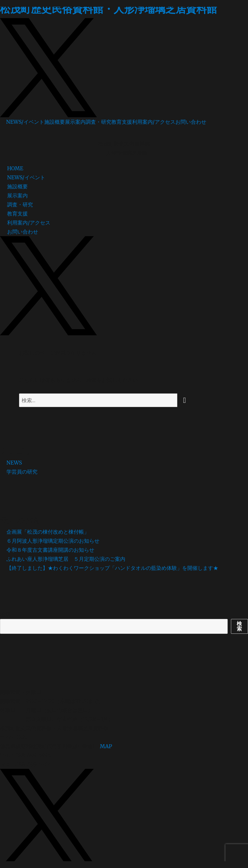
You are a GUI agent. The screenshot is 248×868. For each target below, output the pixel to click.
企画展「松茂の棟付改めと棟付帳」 (48, 532)
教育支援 (122, 122)
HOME (15, 168)
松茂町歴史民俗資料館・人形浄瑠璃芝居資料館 (108, 9)
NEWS (14, 463)
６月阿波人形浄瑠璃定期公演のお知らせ (53, 541)
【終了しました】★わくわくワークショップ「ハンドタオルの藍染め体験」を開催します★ (112, 568)
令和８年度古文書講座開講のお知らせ (50, 550)
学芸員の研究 (22, 472)
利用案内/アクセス (154, 122)
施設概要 (55, 122)
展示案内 (75, 122)
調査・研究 (98, 122)
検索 (5, 614)
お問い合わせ (191, 122)
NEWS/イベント (25, 122)
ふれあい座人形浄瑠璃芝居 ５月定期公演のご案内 (66, 559)
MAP (106, 746)
